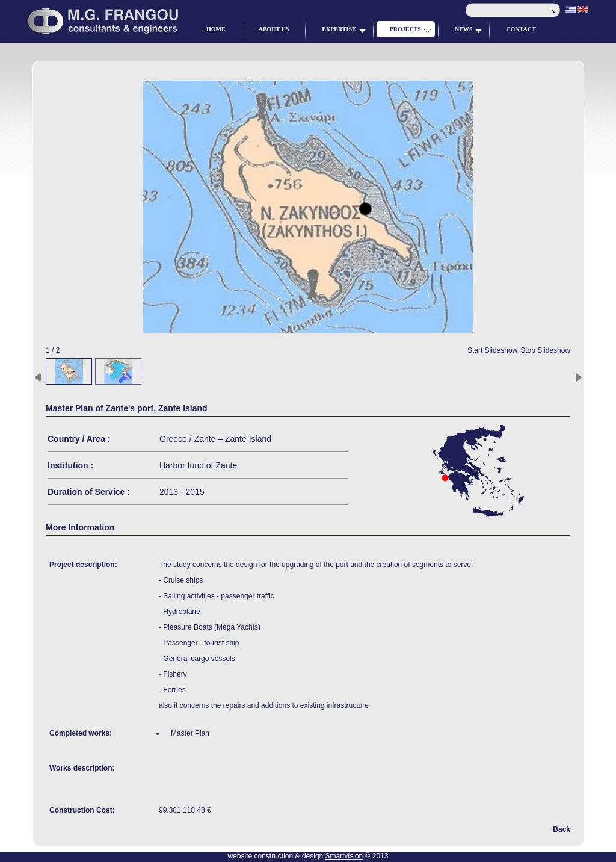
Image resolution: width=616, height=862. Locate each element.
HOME (216, 29)
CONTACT (521, 29)
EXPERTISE (343, 29)
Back (562, 829)
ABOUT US (274, 29)
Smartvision (344, 856)
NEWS (468, 29)
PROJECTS (410, 29)
